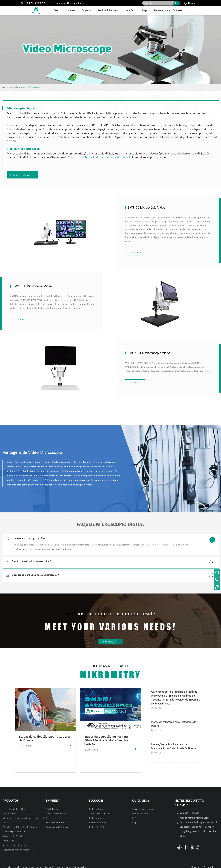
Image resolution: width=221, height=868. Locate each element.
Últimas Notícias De (111, 667)
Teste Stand (8, 836)
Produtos (70, 11)
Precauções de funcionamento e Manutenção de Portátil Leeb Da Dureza (173, 742)
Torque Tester (9, 809)
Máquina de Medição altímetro (18, 845)
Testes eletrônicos (98, 822)
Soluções (130, 11)
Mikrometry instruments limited (35, 863)
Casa (56, 11)
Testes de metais (97, 818)
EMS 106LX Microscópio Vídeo (131, 348)
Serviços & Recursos (108, 11)
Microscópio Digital (31, 87)
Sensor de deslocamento (15, 841)
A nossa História (54, 813)
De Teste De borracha (100, 809)
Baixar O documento (142, 804)
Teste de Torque (97, 804)
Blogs (144, 11)
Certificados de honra (56, 809)
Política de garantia (142, 809)
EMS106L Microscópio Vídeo (32, 281)
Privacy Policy (211, 863)
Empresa (86, 11)
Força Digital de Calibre (14, 804)
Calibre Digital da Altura (14, 827)
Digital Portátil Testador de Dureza (20, 822)
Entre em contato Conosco (168, 11)
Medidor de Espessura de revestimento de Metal (24, 816)
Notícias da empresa (56, 818)
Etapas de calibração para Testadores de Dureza (174, 719)
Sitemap (196, 863)
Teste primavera (97, 813)
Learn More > (117, 248)
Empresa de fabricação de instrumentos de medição (99, 158)
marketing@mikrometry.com (71, 3)
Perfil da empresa (54, 804)
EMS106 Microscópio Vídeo (128, 207)
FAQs (135, 813)
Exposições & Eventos (57, 822)
